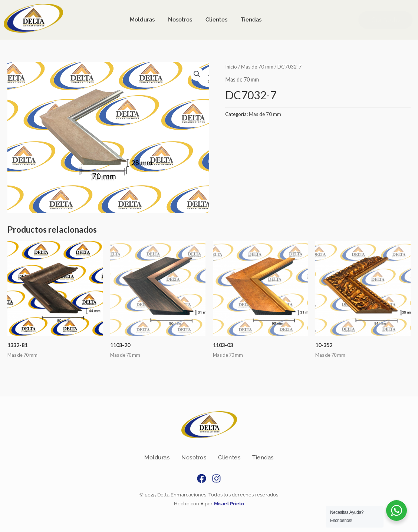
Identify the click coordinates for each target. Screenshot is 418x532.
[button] (197, 74)
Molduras (157, 458)
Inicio (231, 66)
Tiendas (263, 458)
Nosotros (194, 458)
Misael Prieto (228, 504)
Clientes (229, 458)
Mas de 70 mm (258, 66)
